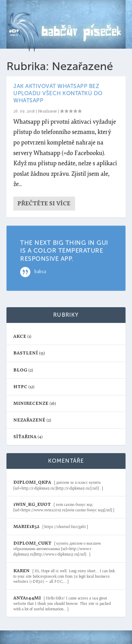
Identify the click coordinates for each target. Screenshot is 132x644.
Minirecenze (31, 403)
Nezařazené (47, 111)
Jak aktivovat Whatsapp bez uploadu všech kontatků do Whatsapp (58, 93)
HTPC (20, 387)
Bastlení (26, 353)
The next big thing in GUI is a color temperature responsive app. (64, 251)
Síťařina (25, 437)
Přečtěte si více (44, 204)
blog (20, 370)
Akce (20, 336)
